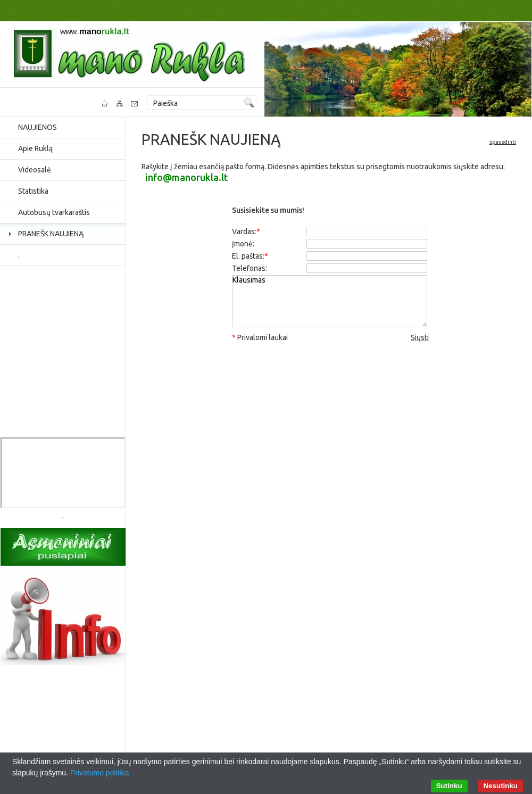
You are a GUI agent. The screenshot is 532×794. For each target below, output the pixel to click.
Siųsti (420, 337)
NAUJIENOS (38, 127)
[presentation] (330, 369)
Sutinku (449, 786)
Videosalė (35, 170)
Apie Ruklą (35, 148)
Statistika (33, 191)
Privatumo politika (100, 773)
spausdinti (503, 142)
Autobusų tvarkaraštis (54, 212)
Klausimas (330, 301)
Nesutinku (501, 786)
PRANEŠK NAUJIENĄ (51, 234)
